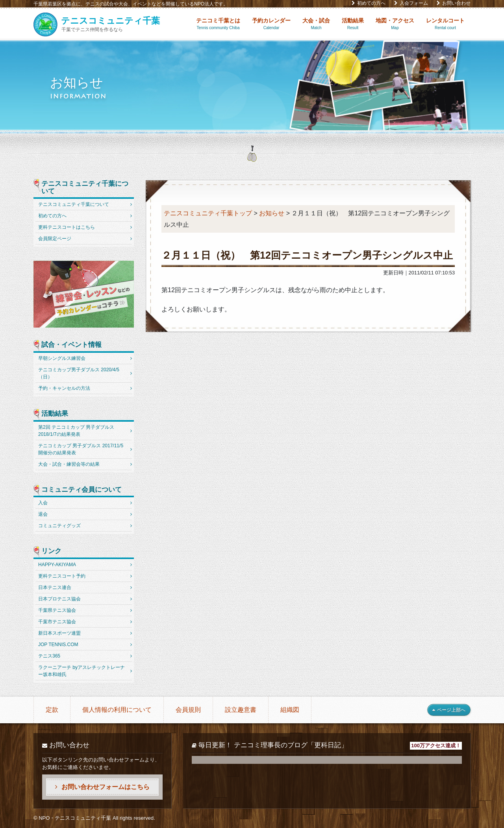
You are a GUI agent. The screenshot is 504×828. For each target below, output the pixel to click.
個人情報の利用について (117, 710)
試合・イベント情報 (71, 345)
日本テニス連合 (55, 587)
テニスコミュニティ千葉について (85, 188)
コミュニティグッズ (59, 526)
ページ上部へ (449, 710)
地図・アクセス (395, 24)
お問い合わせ (454, 3)
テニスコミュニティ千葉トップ (208, 213)
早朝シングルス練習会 (62, 358)
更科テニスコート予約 (62, 576)
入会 (43, 503)
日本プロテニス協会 (59, 599)
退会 (43, 514)
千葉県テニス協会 (57, 610)
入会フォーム (411, 3)
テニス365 (49, 656)
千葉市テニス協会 (57, 622)
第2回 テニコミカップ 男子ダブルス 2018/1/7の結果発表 (76, 431)
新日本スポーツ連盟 (59, 633)
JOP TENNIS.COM (58, 645)
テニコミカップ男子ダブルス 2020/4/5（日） (79, 373)
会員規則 (188, 710)
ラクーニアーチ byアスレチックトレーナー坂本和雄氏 (82, 671)
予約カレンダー (271, 24)
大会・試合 (316, 24)
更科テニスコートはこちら (67, 227)
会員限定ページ (55, 239)
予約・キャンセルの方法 (64, 388)
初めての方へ (369, 3)
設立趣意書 (241, 710)
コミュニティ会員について (82, 490)
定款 (52, 710)
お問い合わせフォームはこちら (102, 787)
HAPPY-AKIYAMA (57, 565)
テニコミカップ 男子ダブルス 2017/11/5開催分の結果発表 (81, 449)
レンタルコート (445, 24)
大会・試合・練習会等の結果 (69, 464)
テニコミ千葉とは (218, 24)
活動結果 (353, 24)
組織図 (290, 710)
